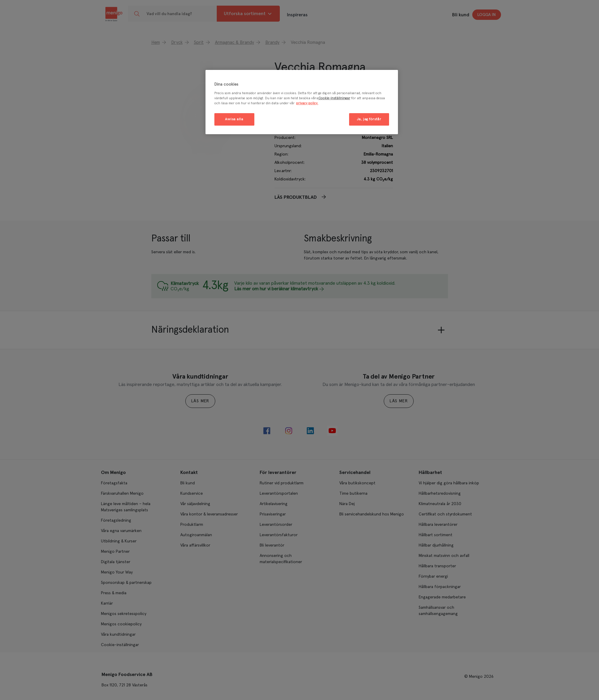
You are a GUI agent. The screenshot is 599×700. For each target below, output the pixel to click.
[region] (302, 102)
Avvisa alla (234, 119)
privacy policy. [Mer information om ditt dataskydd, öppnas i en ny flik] (307, 103)
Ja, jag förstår (369, 119)
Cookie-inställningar (334, 98)
